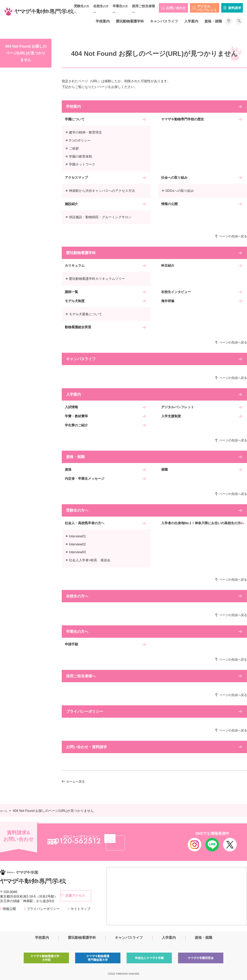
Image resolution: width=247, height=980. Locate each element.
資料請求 (235, 8)
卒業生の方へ (77, 632)
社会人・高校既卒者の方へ (85, 523)
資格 (68, 469)
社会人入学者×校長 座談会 (90, 560)
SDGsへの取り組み (180, 191)
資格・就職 (213, 21)
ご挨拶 (74, 148)
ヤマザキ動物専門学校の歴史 (183, 119)
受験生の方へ (77, 510)
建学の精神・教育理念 (85, 132)
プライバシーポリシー (85, 712)
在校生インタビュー (176, 292)
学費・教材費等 (76, 416)
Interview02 (77, 544)
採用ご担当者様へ (81, 676)
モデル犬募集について (85, 314)
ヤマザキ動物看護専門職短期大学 (98, 959)
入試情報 (71, 407)
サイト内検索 (239, 21)
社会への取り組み (174, 178)
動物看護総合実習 (78, 327)
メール (143, 842)
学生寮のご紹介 (76, 425)
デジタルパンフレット (207, 8)
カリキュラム (75, 266)
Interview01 (77, 536)
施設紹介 (71, 204)
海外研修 (168, 301)
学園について (75, 119)
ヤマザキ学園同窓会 (201, 959)
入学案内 (191, 21)
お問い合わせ (176, 8)
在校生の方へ (77, 596)
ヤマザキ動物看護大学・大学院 (46, 959)
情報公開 (9, 909)
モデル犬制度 (75, 301)
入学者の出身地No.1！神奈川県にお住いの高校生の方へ (203, 523)
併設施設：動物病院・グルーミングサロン (100, 217)
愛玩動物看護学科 (130, 21)
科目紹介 (168, 266)
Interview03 (77, 552)
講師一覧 (71, 292)
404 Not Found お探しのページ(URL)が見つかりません (26, 53)
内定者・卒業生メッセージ (85, 479)
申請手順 (71, 644)
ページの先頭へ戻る (233, 236)
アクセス (229, 21)
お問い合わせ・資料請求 (86, 747)
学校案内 (103, 21)
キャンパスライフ (164, 21)
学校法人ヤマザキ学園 (149, 959)
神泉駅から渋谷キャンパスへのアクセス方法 (102, 191)
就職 (164, 469)
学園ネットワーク (82, 164)
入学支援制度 (171, 416)
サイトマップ (80, 909)
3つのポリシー (80, 140)
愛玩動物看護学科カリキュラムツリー (97, 279)
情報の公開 (169, 204)
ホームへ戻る (76, 781)
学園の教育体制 (80, 156)
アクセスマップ (76, 178)
